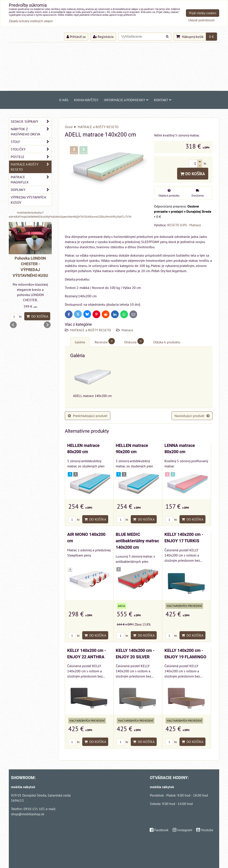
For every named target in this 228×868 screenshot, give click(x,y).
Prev (13, 325)
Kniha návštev (86, 100)
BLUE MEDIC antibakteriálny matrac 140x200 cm (137, 541)
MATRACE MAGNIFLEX (31, 180)
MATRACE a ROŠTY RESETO (91, 330)
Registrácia (103, 37)
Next (47, 325)
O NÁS (64, 100)
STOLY (31, 142)
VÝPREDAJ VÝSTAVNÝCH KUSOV (28, 200)
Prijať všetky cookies (203, 13)
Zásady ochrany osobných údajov (31, 21)
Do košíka (193, 174)
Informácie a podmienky (126, 100)
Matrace (127, 330)
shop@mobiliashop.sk (28, 814)
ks (74, 520)
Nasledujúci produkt (192, 416)
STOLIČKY (31, 149)
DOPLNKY (31, 190)
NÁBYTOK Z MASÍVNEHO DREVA (31, 132)
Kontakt (163, 100)
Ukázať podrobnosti (201, 20)
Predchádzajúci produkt (88, 416)
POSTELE (31, 157)
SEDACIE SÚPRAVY (31, 121)
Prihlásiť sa (76, 37)
